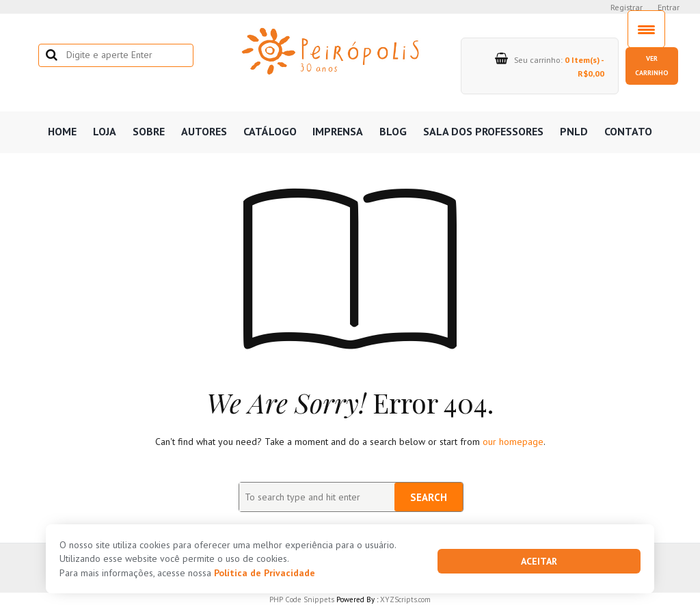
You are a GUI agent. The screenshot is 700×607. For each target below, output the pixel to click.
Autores (204, 131)
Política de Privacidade (265, 573)
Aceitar (539, 561)
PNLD (574, 131)
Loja (105, 131)
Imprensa (338, 131)
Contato (628, 131)
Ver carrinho (652, 65)
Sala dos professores (483, 131)
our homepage (513, 442)
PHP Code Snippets (302, 599)
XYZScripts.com (405, 599)
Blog (393, 131)
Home (62, 131)
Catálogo (270, 131)
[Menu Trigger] (646, 29)
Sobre (149, 131)
